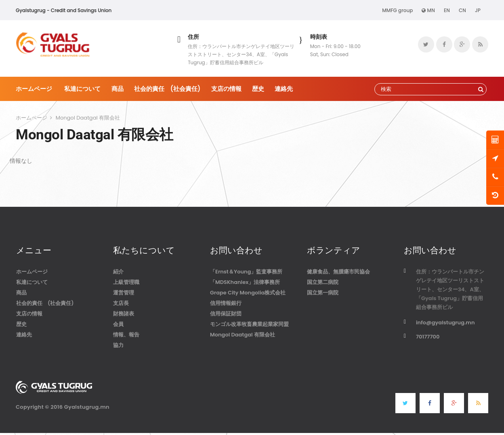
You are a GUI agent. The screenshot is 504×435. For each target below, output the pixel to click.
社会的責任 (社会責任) (167, 89)
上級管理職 (126, 282)
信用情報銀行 (226, 303)
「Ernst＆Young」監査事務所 (246, 272)
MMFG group (397, 10)
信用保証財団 (226, 314)
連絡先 (284, 89)
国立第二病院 (323, 282)
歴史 (258, 89)
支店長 (121, 303)
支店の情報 (226, 89)
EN (447, 10)
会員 (118, 324)
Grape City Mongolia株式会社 (248, 293)
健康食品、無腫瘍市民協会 (338, 272)
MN (428, 10)
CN (462, 10)
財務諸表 (124, 314)
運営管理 (124, 293)
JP (478, 10)
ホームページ (34, 89)
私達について (82, 89)
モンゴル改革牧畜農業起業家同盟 (249, 324)
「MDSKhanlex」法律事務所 (245, 282)
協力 (118, 345)
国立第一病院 (323, 293)
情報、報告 (126, 335)
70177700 (428, 337)
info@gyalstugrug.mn (445, 323)
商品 (118, 89)
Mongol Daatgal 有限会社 (243, 335)
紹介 (118, 272)
